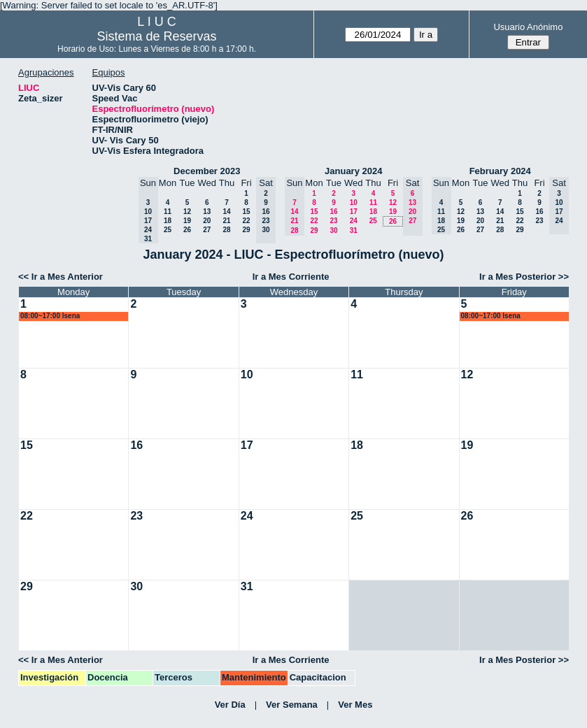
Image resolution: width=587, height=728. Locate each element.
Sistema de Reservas (156, 36)
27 (207, 230)
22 (246, 221)
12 (187, 212)
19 (187, 221)
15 (246, 212)
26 (187, 230)
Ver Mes (355, 705)
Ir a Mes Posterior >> (524, 277)
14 (226, 212)
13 (207, 212)
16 (333, 212)
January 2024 (353, 171)
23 (333, 221)
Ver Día (230, 705)
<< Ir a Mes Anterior (61, 277)
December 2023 (207, 171)
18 (168, 221)
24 (354, 221)
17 (354, 212)
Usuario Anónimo (528, 27)
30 (333, 230)
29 (246, 230)
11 (168, 212)
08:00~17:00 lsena (50, 316)
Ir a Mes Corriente (291, 277)
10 (354, 202)
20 (207, 221)
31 (354, 230)
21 (226, 221)
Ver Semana (292, 705)
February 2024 (500, 171)
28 (226, 230)
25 (168, 230)
